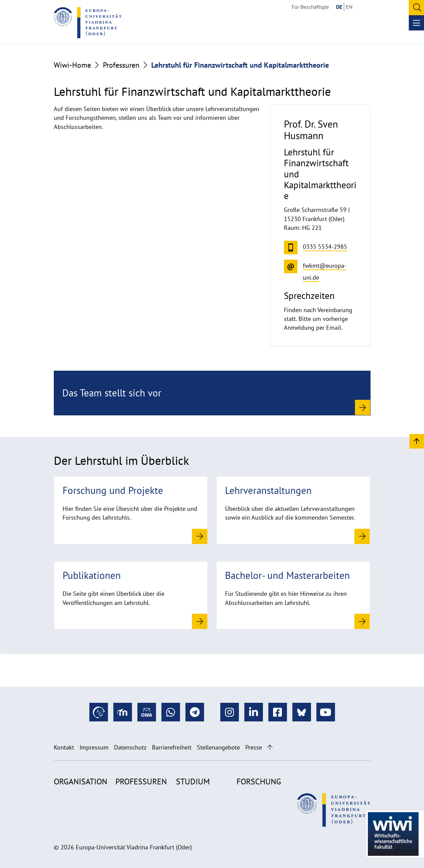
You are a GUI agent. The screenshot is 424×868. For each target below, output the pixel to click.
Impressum (94, 747)
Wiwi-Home (72, 65)
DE (339, 7)
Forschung (259, 782)
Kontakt (64, 747)
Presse (254, 747)
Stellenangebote (218, 747)
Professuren (121, 65)
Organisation (81, 782)
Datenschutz (130, 747)
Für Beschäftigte (310, 7)
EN (349, 7)
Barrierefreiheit (172, 747)
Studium (193, 782)
